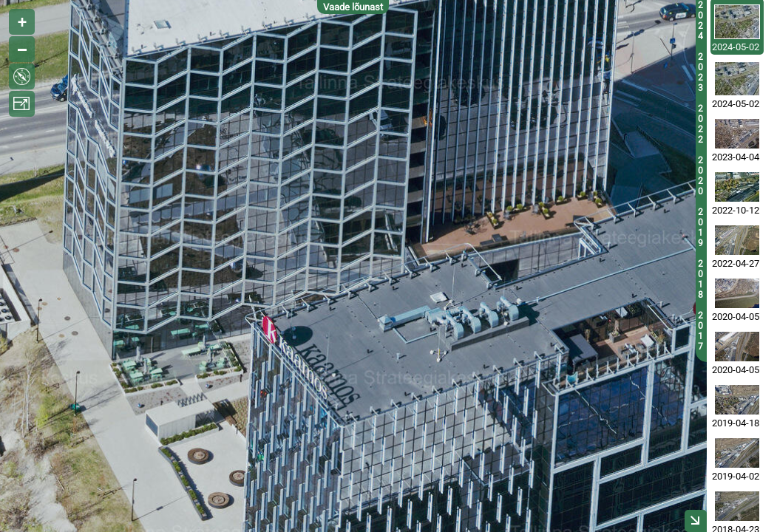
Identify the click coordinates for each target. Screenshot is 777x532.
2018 (700, 279)
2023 (700, 72)
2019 (700, 228)
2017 (700, 331)
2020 (700, 176)
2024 (700, 21)
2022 (700, 124)
